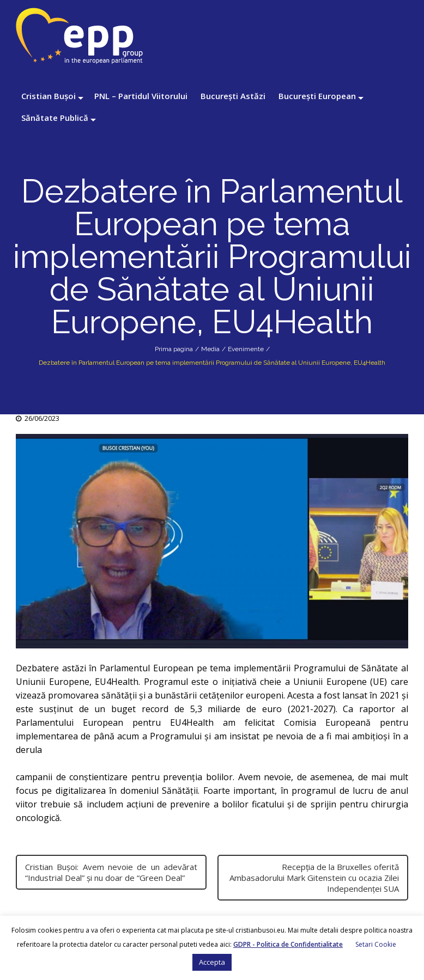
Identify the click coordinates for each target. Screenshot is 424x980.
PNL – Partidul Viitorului (141, 96)
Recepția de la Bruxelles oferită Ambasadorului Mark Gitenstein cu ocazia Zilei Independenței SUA (314, 878)
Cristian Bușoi (49, 96)
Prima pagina (174, 349)
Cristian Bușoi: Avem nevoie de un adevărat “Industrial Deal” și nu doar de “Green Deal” (111, 872)
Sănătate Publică (55, 118)
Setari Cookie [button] (376, 944)
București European (317, 96)
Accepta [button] (212, 962)
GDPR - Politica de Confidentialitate (288, 944)
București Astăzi (233, 96)
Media (210, 349)
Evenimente (246, 349)
